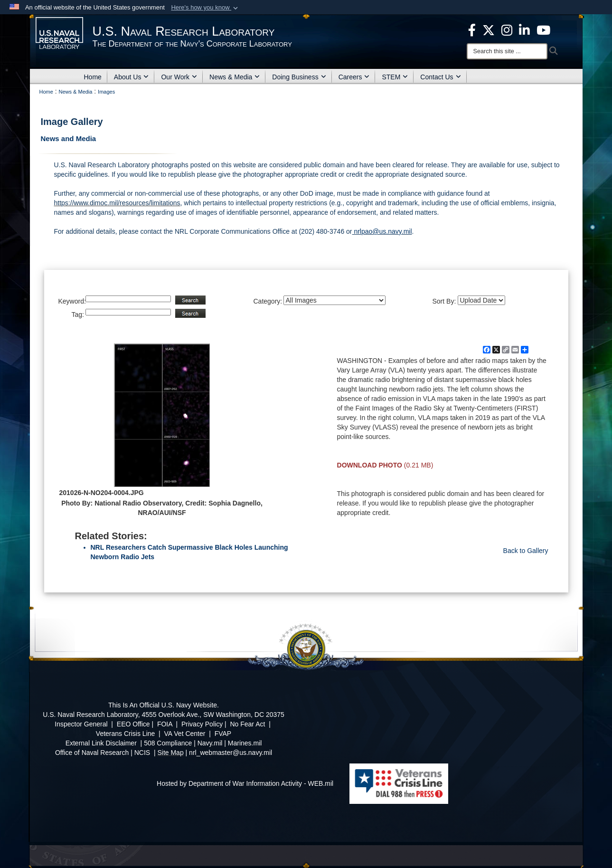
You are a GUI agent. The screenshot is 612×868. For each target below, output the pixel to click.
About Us (132, 77)
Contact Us (440, 77)
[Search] (507, 51)
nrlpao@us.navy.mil (382, 231)
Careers (354, 77)
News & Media (235, 77)
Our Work (179, 77)
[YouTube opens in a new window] (543, 29)
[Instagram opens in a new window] (507, 29)
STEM (395, 77)
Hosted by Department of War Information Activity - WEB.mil (245, 783)
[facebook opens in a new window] (472, 29)
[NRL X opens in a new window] (489, 29)
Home (93, 77)
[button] (205, 8)
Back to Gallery (526, 551)
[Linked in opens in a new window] (524, 29)
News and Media (69, 138)
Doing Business (299, 77)
